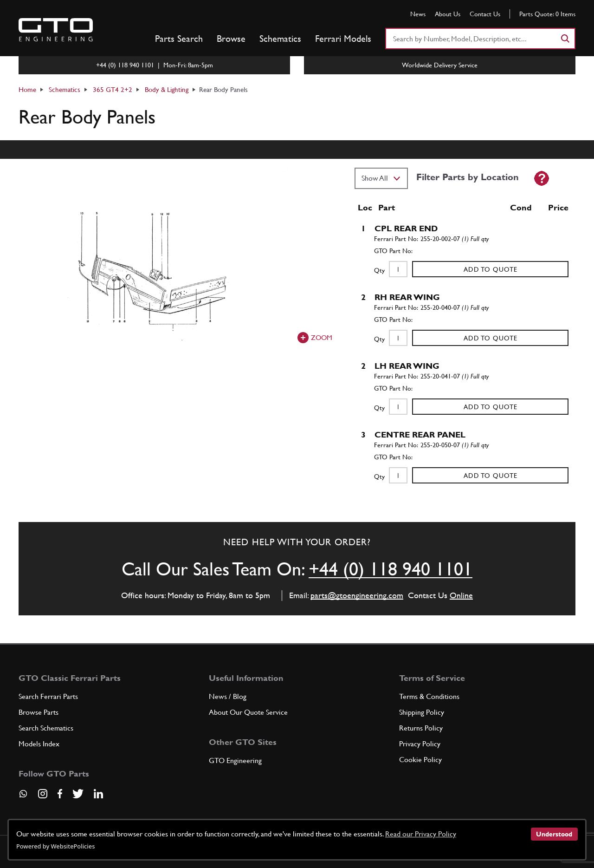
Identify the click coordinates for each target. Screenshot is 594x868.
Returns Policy (421, 728)
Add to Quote (491, 269)
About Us (448, 14)
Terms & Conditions (429, 696)
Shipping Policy (422, 712)
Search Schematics (46, 728)
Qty (379, 270)
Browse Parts (39, 712)
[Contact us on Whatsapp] (23, 797)
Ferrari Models (343, 39)
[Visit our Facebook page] (60, 794)
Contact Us (485, 14)
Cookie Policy (420, 760)
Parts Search (179, 39)
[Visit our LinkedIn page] (98, 794)
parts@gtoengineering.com (357, 595)
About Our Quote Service (248, 712)
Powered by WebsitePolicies (55, 846)
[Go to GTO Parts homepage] (56, 30)
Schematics (280, 39)
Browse (231, 39)
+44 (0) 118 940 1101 (391, 569)
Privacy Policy (420, 744)
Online (461, 595)
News (418, 14)
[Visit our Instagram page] (43, 794)
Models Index (39, 744)
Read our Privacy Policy (421, 834)
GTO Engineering (235, 760)
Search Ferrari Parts (48, 696)
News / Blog (228, 696)
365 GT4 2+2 (113, 89)
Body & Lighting (167, 89)
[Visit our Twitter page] (78, 794)
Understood (554, 834)
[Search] (565, 39)
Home (27, 89)
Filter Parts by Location (468, 177)
